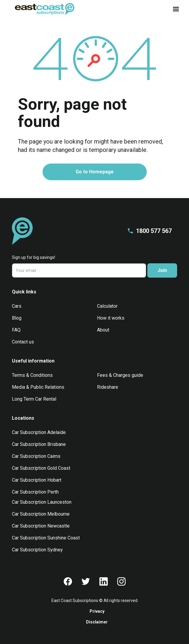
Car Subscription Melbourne (41, 514)
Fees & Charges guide (120, 375)
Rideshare (108, 387)
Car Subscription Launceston (42, 502)
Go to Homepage (95, 172)
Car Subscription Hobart (37, 480)
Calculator (107, 306)
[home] (43, 9)
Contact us (23, 342)
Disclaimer (97, 622)
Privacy (97, 611)
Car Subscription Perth (35, 492)
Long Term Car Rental (34, 399)
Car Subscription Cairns (36, 456)
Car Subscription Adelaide (39, 432)
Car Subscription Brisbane (39, 444)
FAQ (16, 330)
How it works (111, 318)
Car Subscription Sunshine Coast (46, 538)
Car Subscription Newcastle (41, 526)
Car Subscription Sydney (37, 550)
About (103, 330)
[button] (174, 9)
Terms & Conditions (32, 375)
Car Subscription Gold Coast (41, 468)
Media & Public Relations (38, 387)
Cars (17, 306)
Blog (17, 318)
